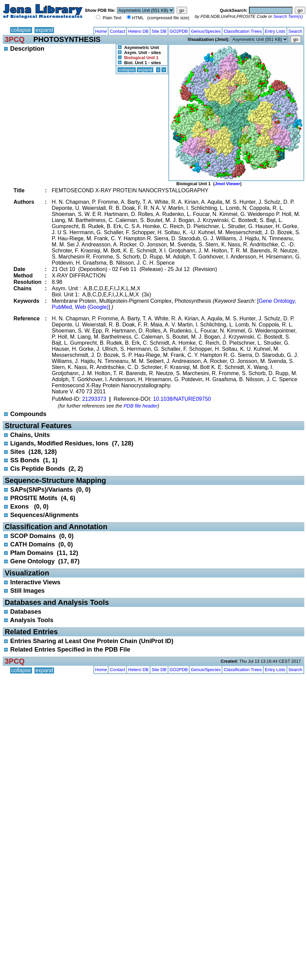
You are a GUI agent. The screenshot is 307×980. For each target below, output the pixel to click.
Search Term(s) (288, 16)
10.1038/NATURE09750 (182, 399)
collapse (21, 30)
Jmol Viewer (227, 184)
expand (44, 30)
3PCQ (15, 39)
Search (295, 31)
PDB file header (141, 406)
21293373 (94, 399)
